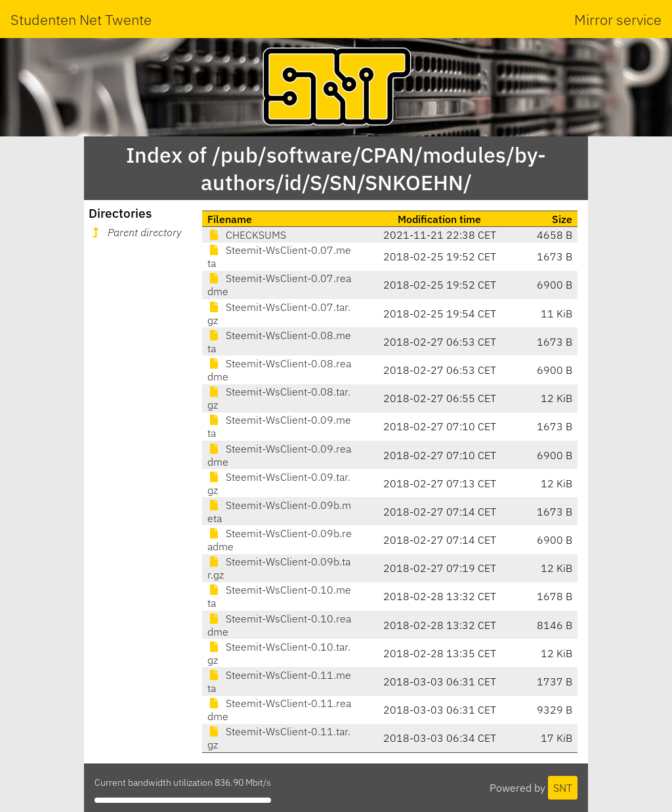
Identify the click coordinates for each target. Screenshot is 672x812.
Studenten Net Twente (81, 19)
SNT (563, 788)
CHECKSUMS (247, 235)
